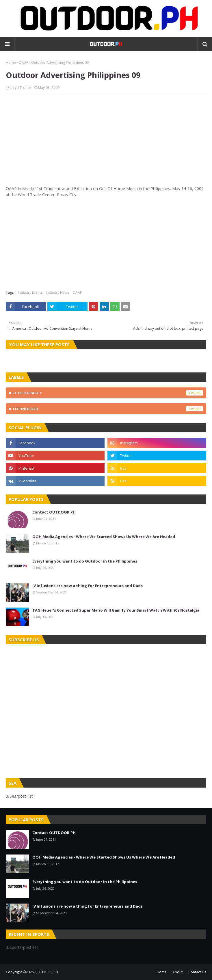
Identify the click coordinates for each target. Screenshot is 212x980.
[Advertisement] (106, 139)
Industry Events (30, 292)
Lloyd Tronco (21, 88)
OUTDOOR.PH (46, 972)
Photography (108, 393)
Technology (108, 409)
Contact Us (197, 972)
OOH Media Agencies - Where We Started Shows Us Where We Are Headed (104, 537)
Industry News (57, 292)
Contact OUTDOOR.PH (54, 512)
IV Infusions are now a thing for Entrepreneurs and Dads (88, 586)
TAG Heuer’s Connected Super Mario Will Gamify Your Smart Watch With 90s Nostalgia (116, 610)
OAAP (24, 62)
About (177, 972)
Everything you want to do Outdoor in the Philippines (85, 561)
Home (11, 62)
